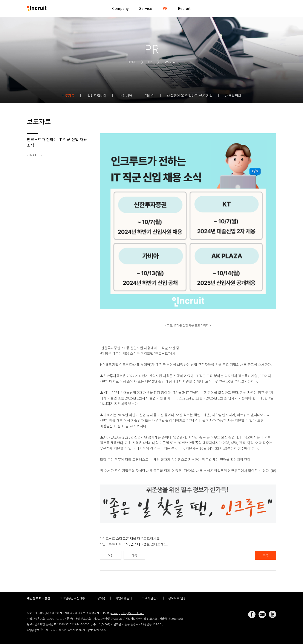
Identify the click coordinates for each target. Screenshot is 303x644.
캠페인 (150, 96)
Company (120, 8)
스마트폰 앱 (125, 538)
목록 (265, 555)
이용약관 (100, 598)
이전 (111, 555)
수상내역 (126, 96)
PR (165, 8)
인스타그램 (139, 544)
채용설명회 (233, 96)
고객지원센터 (150, 598)
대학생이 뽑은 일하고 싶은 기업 (190, 96)
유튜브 (272, 614)
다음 (134, 555)
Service (146, 8)
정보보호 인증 (177, 598)
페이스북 (122, 544)
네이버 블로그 (262, 614)
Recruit (184, 8)
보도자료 (68, 96)
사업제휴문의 (124, 598)
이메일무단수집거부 (72, 598)
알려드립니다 (97, 96)
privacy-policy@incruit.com (127, 613)
